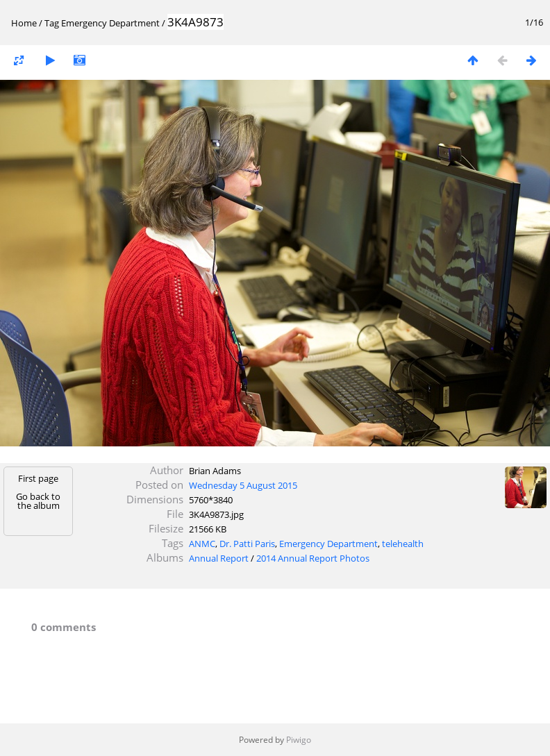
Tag (52, 23)
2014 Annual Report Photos (313, 558)
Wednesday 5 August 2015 (243, 485)
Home (24, 23)
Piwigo (299, 740)
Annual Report (219, 558)
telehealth (403, 544)
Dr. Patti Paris (247, 544)
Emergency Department (110, 23)
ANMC (202, 544)
